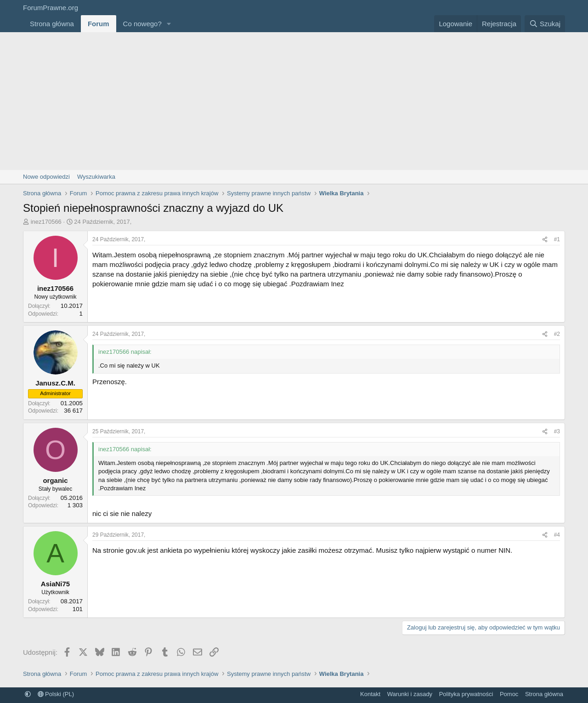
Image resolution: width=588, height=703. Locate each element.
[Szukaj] (545, 24)
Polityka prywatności (466, 694)
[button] (169, 24)
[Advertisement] (294, 101)
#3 (557, 431)
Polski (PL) (56, 694)
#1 (557, 239)
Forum (99, 24)
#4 (557, 535)
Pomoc (509, 694)
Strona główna (52, 24)
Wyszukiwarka (96, 177)
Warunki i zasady (410, 694)
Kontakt (370, 694)
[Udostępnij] (545, 240)
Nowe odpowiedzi (46, 177)
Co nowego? (142, 24)
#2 (557, 334)
